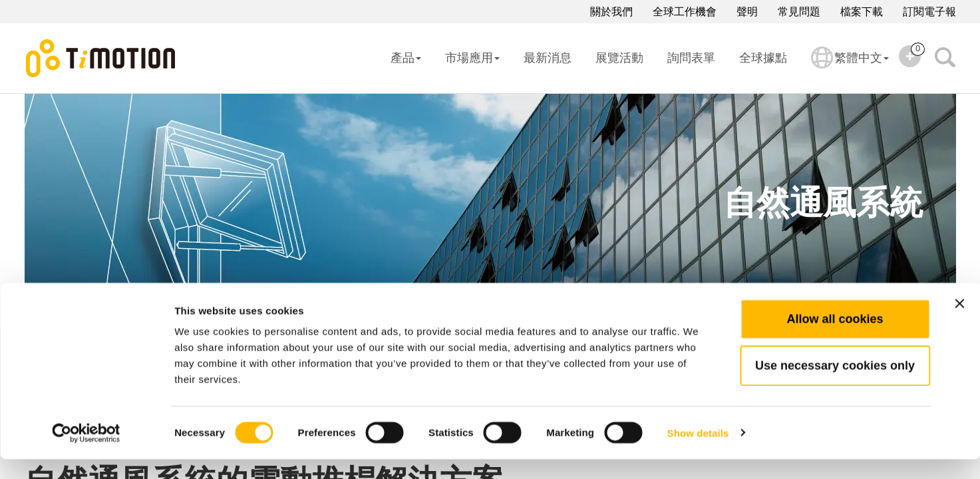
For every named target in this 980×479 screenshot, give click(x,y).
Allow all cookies (835, 339)
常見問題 (799, 12)
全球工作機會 (685, 12)
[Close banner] (959, 323)
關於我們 (611, 12)
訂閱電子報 (929, 12)
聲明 (747, 12)
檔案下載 (862, 12)
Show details (698, 453)
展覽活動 (619, 58)
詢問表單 (691, 58)
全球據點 (763, 58)
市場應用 (472, 58)
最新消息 (548, 58)
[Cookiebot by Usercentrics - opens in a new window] (86, 453)
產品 (406, 58)
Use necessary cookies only (835, 385)
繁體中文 (850, 67)
